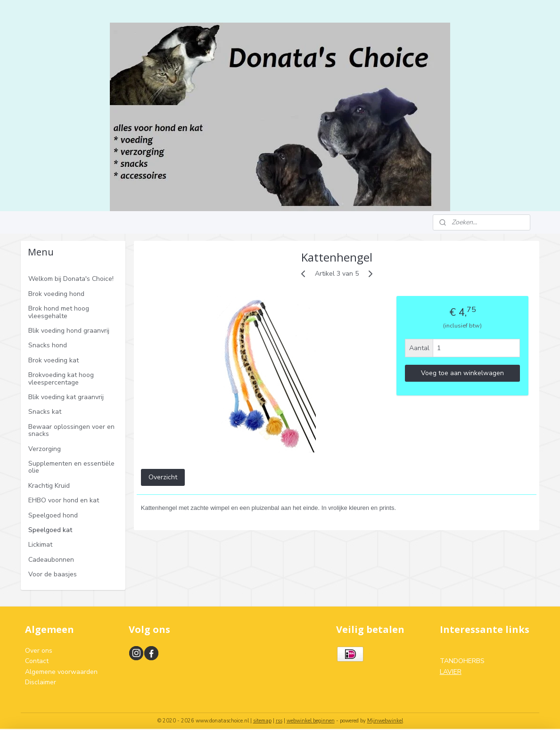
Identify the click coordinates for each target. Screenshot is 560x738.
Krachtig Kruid (49, 486)
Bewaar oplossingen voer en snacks (71, 430)
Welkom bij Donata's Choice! (71, 279)
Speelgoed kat (50, 530)
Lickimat (40, 545)
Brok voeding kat (54, 360)
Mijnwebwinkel (385, 721)
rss (279, 721)
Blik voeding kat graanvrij (66, 397)
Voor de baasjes (53, 574)
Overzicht (162, 477)
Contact (37, 661)
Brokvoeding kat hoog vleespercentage (61, 378)
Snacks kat (45, 412)
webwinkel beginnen (311, 721)
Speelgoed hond (53, 515)
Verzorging (45, 449)
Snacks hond (48, 345)
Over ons (39, 651)
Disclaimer (41, 682)
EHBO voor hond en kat (64, 500)
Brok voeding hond (56, 294)
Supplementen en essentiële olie (71, 467)
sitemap (262, 721)
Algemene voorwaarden (61, 672)
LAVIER (451, 672)
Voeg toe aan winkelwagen (462, 373)
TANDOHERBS (462, 661)
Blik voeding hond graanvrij (69, 331)
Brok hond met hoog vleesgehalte (59, 312)
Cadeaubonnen (51, 560)
